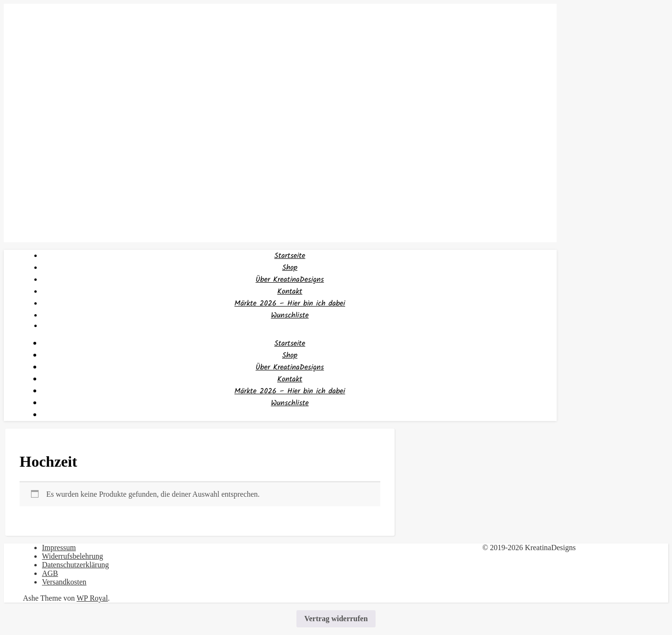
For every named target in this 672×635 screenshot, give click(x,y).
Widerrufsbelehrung (72, 556)
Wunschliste (290, 315)
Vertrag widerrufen (336, 619)
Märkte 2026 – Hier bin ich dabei (290, 303)
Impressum (59, 548)
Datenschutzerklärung (75, 565)
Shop (290, 268)
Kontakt (290, 292)
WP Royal (92, 598)
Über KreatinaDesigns (290, 280)
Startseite (290, 256)
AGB (50, 573)
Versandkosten (64, 582)
